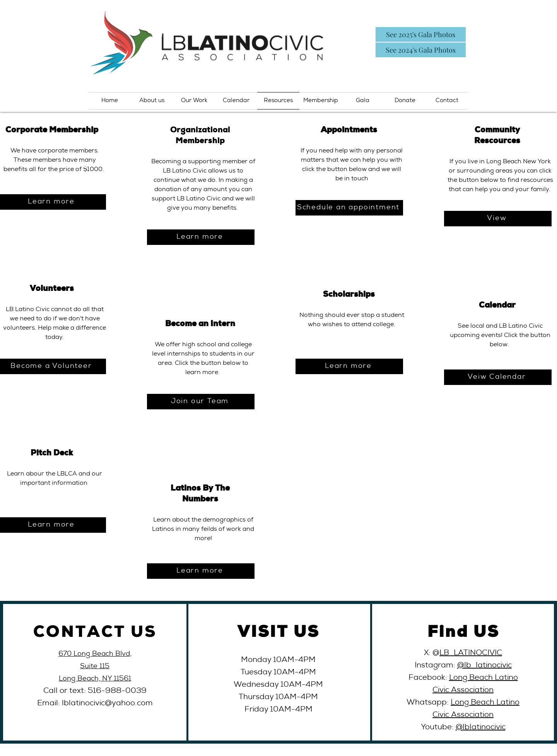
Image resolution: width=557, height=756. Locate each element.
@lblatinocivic (481, 728)
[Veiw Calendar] (498, 377)
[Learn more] (201, 237)
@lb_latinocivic (484, 666)
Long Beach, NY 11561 (95, 679)
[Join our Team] (201, 402)
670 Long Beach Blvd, (95, 654)
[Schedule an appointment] (349, 208)
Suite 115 (95, 667)
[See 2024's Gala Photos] (421, 50)
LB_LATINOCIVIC (471, 653)
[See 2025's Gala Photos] (421, 34)
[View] (498, 219)
